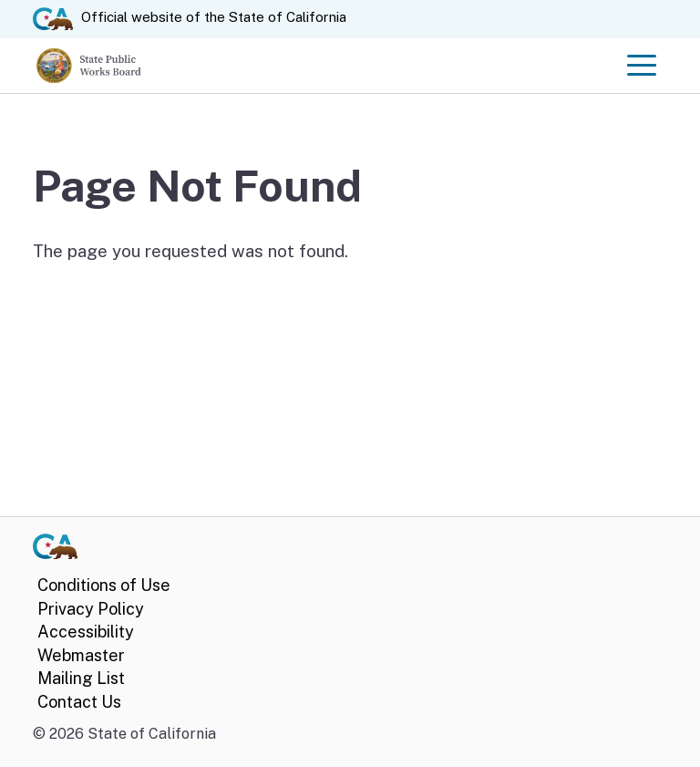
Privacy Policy (91, 609)
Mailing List (81, 678)
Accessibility (86, 632)
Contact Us (79, 702)
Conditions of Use (104, 585)
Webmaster (81, 655)
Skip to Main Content (350, 0)
